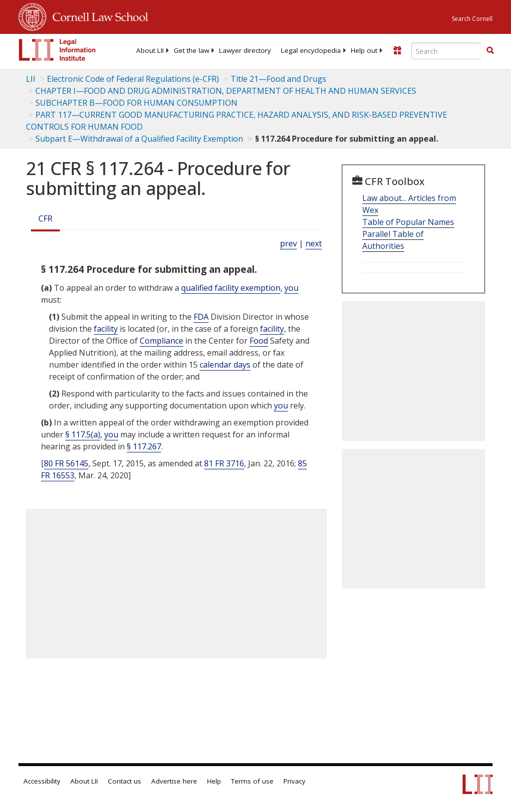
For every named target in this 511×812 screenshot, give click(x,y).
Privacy (294, 781)
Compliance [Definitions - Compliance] (161, 341)
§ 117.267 (144, 446)
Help (214, 781)
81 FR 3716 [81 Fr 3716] (224, 463)
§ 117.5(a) (83, 434)
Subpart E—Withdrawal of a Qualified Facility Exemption (139, 139)
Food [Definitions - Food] (259, 341)
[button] (490, 50)
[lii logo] (57, 50)
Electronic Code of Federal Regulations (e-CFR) (133, 79)
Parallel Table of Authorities (393, 240)
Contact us (125, 781)
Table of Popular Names (408, 222)
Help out (364, 50)
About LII (150, 50)
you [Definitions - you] (291, 288)
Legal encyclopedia (311, 50)
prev (288, 243)
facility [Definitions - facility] (106, 329)
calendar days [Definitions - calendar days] (225, 365)
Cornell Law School (97, 15)
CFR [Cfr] (45, 218)
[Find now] (490, 51)
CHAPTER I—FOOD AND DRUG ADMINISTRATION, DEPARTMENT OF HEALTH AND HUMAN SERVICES (226, 91)
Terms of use (252, 781)
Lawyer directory (245, 50)
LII (31, 79)
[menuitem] (150, 50)
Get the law (191, 50)
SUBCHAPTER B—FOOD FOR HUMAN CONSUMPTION (136, 103)
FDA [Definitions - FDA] (201, 317)
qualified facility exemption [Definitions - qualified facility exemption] (231, 288)
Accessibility (42, 781)
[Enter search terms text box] (446, 51)
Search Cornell (472, 19)
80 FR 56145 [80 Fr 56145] (66, 463)
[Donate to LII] (397, 50)
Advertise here (174, 781)
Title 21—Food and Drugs (278, 79)
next (314, 243)
